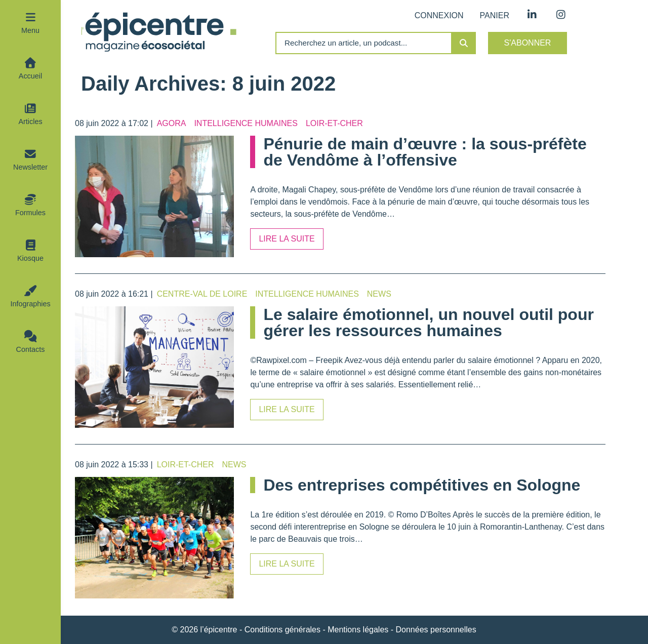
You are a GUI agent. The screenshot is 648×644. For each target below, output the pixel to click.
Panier (495, 15)
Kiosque (30, 258)
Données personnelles (436, 630)
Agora (172, 123)
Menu (30, 30)
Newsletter (30, 167)
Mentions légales (358, 630)
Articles (30, 122)
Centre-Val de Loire (202, 294)
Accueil (30, 76)
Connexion (439, 15)
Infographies (30, 304)
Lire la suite (287, 239)
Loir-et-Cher (334, 123)
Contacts (31, 349)
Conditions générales (282, 630)
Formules (30, 213)
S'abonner (528, 43)
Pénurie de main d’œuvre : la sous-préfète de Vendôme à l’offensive (425, 152)
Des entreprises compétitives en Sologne (422, 485)
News (379, 294)
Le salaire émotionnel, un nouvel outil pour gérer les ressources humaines (429, 323)
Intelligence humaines (246, 123)
